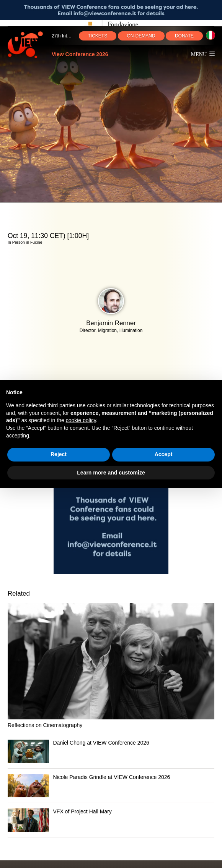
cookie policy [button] (81, 420)
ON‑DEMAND (141, 36)
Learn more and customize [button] (111, 473)
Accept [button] (164, 454)
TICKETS (98, 36)
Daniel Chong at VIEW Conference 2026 (101, 743)
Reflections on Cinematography (45, 725)
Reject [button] (59, 454)
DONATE (184, 36)
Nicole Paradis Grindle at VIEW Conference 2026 (112, 777)
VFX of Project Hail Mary (82, 811)
